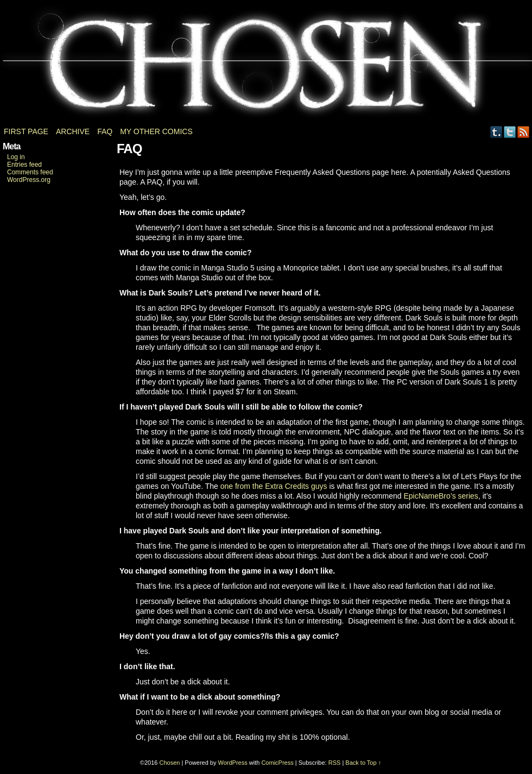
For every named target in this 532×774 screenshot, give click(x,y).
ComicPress (277, 763)
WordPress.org (29, 180)
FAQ (105, 131)
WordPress (233, 763)
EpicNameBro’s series (441, 496)
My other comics (156, 131)
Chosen (266, 65)
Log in (16, 157)
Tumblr (496, 132)
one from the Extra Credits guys (274, 486)
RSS (524, 132)
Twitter (510, 132)
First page (26, 131)
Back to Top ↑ (363, 763)
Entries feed (24, 165)
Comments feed (30, 172)
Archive (73, 131)
